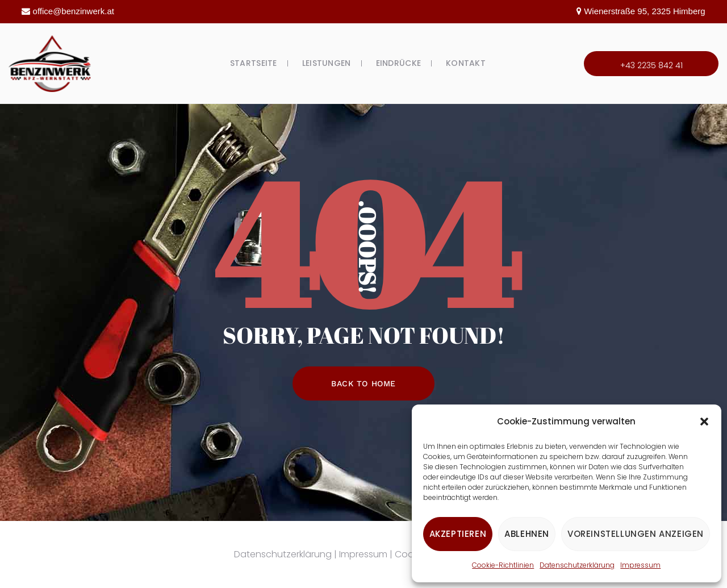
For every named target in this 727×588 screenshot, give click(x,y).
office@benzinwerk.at (74, 11)
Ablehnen (527, 534)
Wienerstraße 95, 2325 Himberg (644, 11)
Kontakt (466, 63)
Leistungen (327, 63)
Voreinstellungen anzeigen (636, 534)
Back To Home (363, 383)
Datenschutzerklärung (577, 565)
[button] (704, 422)
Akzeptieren (458, 534)
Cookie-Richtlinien (503, 565)
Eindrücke (399, 63)
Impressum (640, 565)
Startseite (254, 63)
